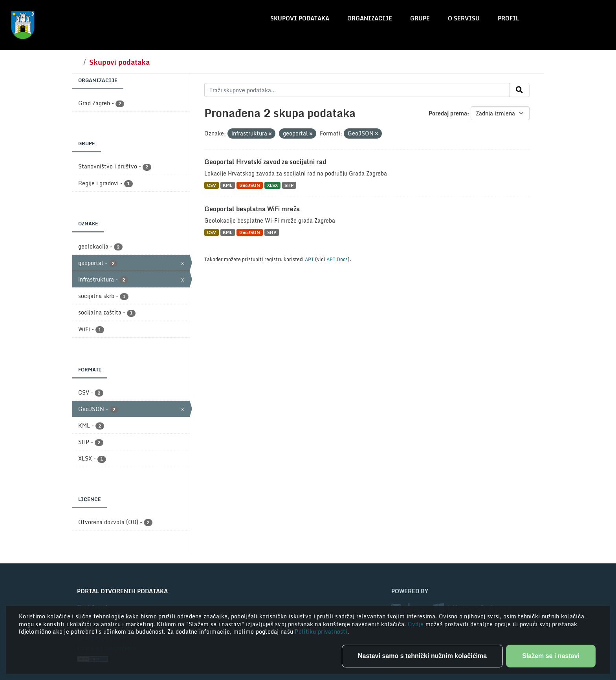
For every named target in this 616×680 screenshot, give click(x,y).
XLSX (272, 185)
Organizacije (370, 18)
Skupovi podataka (300, 18)
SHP (289, 185)
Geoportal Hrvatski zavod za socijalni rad (265, 162)
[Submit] (519, 90)
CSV (212, 185)
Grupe (420, 18)
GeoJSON (250, 185)
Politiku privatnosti (321, 632)
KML (227, 185)
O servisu (464, 18)
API (309, 259)
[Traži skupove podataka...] (357, 90)
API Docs (337, 259)
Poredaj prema (448, 113)
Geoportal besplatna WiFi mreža (252, 209)
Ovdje (417, 624)
